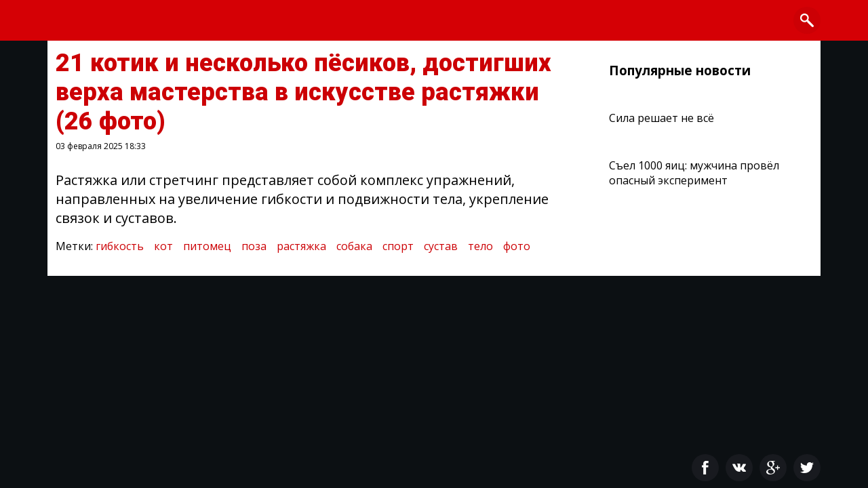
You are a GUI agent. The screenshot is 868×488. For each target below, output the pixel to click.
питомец (207, 246)
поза (254, 246)
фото (517, 246)
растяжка (301, 246)
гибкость (120, 246)
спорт (398, 246)
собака (354, 246)
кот (163, 246)
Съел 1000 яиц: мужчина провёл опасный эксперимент (694, 173)
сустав (441, 246)
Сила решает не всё (662, 118)
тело (480, 246)
